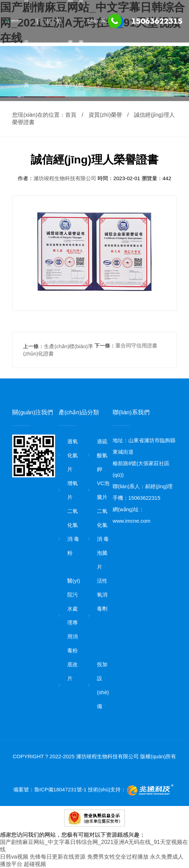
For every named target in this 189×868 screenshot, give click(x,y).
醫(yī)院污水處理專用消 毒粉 (74, 616)
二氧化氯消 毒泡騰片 (103, 539)
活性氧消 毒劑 (102, 595)
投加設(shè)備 (103, 685)
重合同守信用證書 (136, 345)
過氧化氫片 (73, 455)
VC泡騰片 (103, 490)
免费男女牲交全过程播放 (118, 857)
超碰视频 (35, 864)
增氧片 (73, 490)
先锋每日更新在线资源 (58, 857)
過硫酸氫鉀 (102, 455)
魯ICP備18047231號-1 (60, 789)
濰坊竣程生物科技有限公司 (66, 178)
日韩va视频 (14, 857)
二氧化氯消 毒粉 (73, 532)
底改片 (73, 671)
